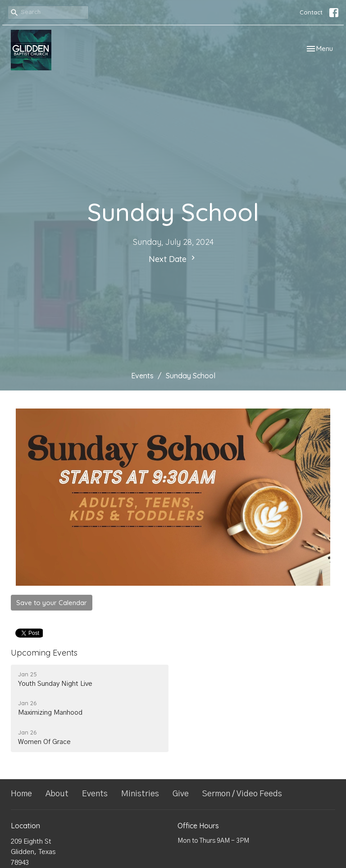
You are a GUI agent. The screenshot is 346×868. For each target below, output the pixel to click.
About (57, 794)
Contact (311, 12)
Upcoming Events (44, 653)
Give (181, 794)
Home (21, 794)
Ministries (140, 794)
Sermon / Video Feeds (242, 794)
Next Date (173, 259)
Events (142, 376)
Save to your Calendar (52, 603)
